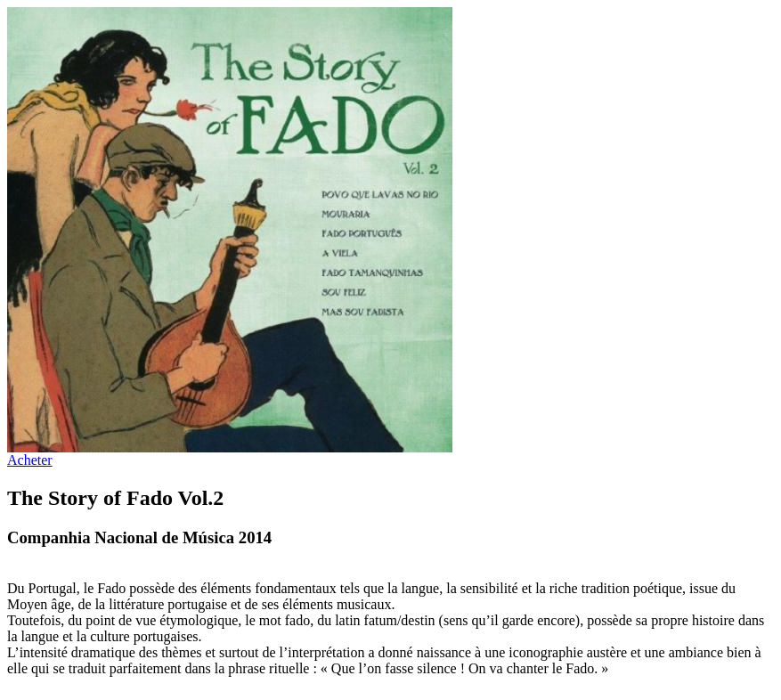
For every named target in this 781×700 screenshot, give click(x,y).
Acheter (30, 460)
